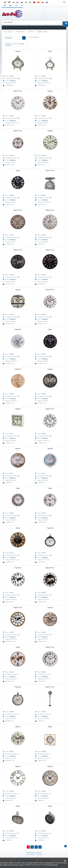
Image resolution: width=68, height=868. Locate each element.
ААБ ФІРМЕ (31, 854)
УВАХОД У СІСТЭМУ (11, 5)
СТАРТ (5, 5)
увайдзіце (12, 81)
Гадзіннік (31, 32)
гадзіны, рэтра (42, 32)
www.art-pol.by (9, 32)
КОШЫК (23, 5)
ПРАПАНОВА (21, 32)
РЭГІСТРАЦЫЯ (17, 5)
